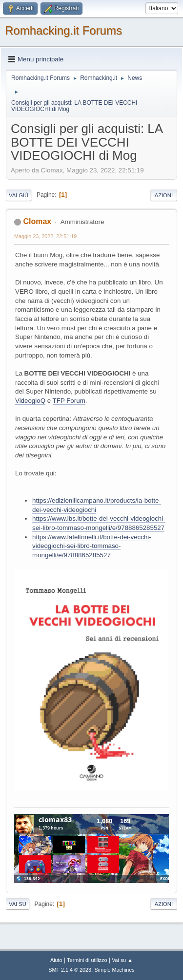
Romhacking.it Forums (63, 30)
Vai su (18, 904)
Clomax (37, 221)
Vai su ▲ (122, 960)
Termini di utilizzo (87, 960)
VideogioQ (30, 401)
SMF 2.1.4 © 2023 (70, 970)
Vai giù (19, 195)
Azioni (164, 195)
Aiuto (56, 960)
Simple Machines (115, 970)
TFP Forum (69, 401)
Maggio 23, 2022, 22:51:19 (45, 236)
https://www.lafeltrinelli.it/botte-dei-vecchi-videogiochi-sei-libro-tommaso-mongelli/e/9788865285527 (92, 546)
